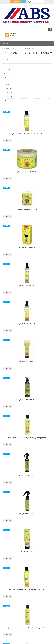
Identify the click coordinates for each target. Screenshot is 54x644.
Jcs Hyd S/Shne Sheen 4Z (27, 514)
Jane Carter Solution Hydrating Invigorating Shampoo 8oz (27, 438)
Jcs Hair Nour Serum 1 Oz (27, 248)
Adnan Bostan (8, 81)
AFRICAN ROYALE (9, 93)
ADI (5, 77)
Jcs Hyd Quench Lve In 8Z (27, 476)
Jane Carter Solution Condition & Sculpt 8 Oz (27, 134)
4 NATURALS (7, 69)
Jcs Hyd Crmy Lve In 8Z (27, 400)
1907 (5, 65)
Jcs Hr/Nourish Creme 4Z (27, 362)
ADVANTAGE (7, 85)
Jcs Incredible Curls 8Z (27, 552)
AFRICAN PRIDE (8, 89)
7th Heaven (7, 73)
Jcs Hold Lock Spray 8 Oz (27, 286)
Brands (8, 49)
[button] (50, 29)
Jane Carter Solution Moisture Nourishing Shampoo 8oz (27, 590)
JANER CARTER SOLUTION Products (23, 49)
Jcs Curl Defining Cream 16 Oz (27, 210)
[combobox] (34, 2)
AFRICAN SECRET (9, 97)
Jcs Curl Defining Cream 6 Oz (27, 172)
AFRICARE (6, 100)
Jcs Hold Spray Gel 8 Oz (27, 324)
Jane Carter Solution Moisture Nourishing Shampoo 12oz (27, 628)
